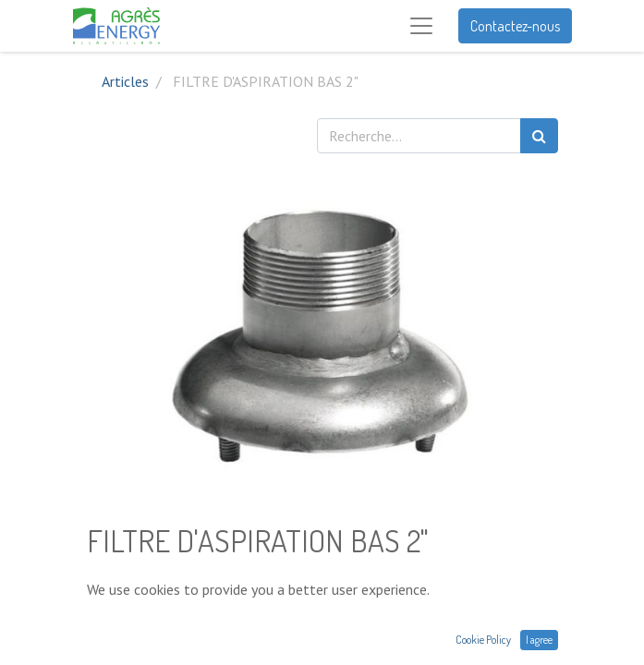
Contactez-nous (515, 26)
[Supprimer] (105, 622)
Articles (125, 81)
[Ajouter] (185, 622)
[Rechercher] (539, 136)
